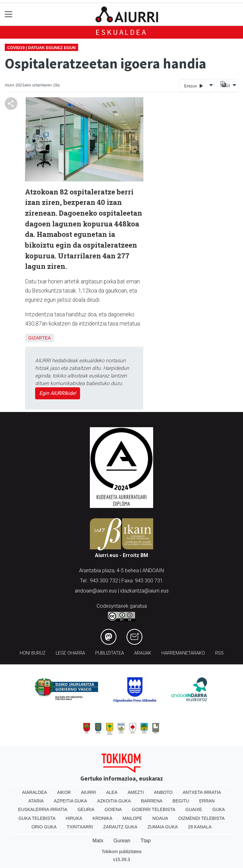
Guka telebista (37, 818)
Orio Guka (44, 827)
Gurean (122, 841)
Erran (207, 801)
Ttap (146, 841)
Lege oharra (70, 653)
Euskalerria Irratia (43, 809)
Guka (219, 809)
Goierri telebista (154, 809)
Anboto (163, 792)
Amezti (136, 792)
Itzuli (224, 86)
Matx (98, 841)
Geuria (86, 809)
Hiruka (74, 818)
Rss (219, 653)
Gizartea (40, 338)
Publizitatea (110, 653)
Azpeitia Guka (70, 801)
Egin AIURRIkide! (58, 393)
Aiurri (88, 792)
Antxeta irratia (202, 792)
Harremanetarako (183, 653)
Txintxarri (80, 827)
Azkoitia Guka (114, 801)
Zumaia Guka (163, 827)
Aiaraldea (35, 792)
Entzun (193, 86)
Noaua (160, 818)
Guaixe (194, 809)
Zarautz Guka (120, 827)
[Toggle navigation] (9, 14)
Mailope (132, 818)
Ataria (36, 801)
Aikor (64, 792)
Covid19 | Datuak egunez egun (41, 48)
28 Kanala (200, 827)
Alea (112, 792)
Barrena (152, 801)
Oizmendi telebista (201, 818)
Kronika (102, 818)
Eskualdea (121, 32)
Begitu (181, 801)
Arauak (143, 653)
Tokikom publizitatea (121, 852)
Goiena (113, 809)
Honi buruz (33, 653)
